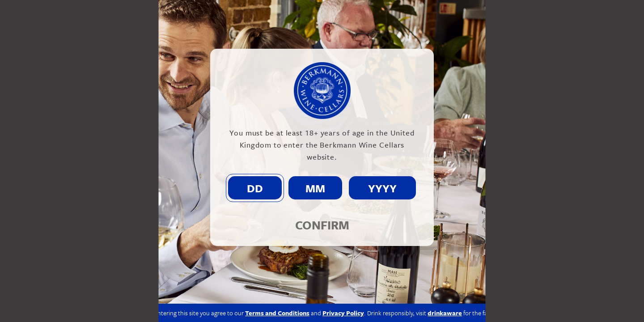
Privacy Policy (343, 313)
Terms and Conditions (277, 313)
